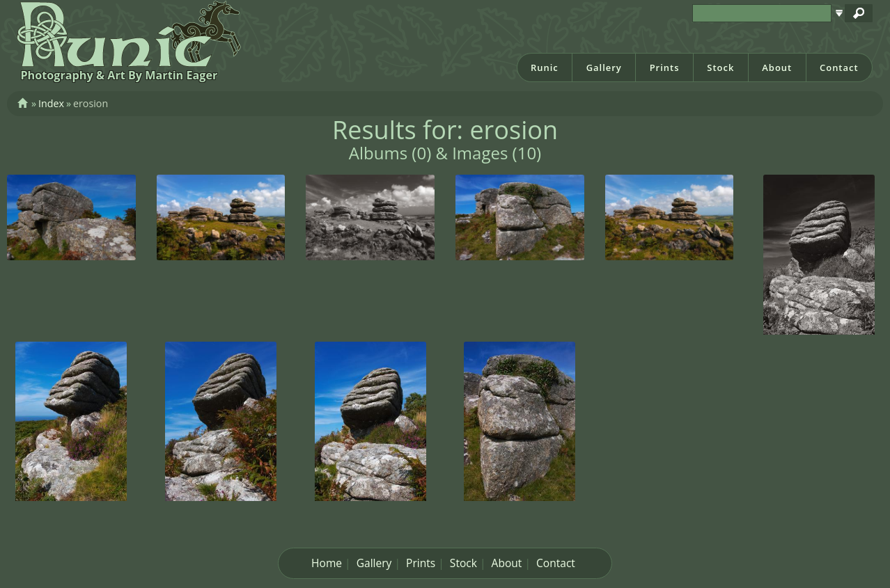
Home (327, 563)
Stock (720, 67)
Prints (665, 67)
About (777, 67)
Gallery (604, 67)
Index (51, 103)
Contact (839, 67)
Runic (545, 67)
